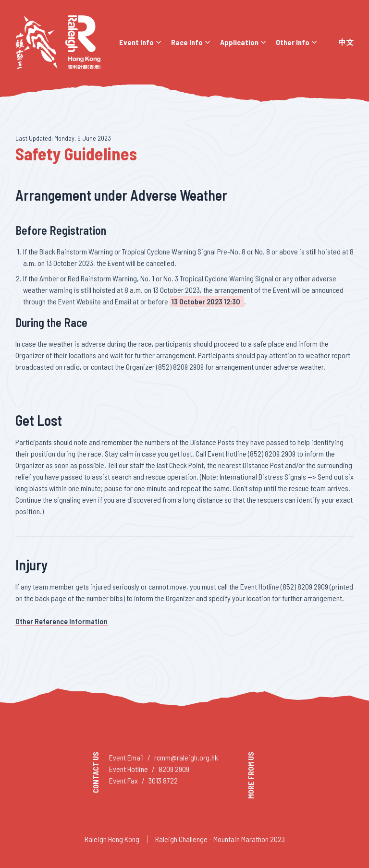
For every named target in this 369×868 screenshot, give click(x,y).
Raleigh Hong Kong (112, 839)
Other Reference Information (61, 621)
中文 (346, 42)
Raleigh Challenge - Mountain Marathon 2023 (220, 839)
